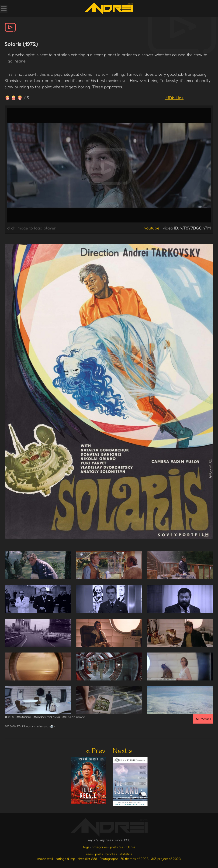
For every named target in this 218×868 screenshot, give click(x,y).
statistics (126, 854)
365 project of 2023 (166, 859)
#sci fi (9, 717)
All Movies (203, 719)
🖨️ (52, 726)
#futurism (24, 717)
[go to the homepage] (109, 8)
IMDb (174, 98)
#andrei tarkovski (47, 717)
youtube (152, 228)
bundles (111, 854)
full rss (130, 847)
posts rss (116, 847)
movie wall (45, 859)
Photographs (109, 859)
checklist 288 (87, 859)
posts (99, 854)
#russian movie (74, 717)
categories (100, 847)
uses (89, 854)
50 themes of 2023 (135, 859)
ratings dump (65, 859)
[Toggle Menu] (3, 9)
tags (86, 847)
